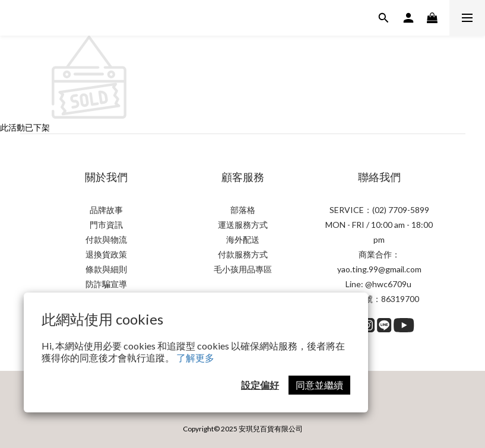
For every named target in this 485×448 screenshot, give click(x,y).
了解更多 (195, 358)
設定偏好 (260, 385)
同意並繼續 (319, 385)
